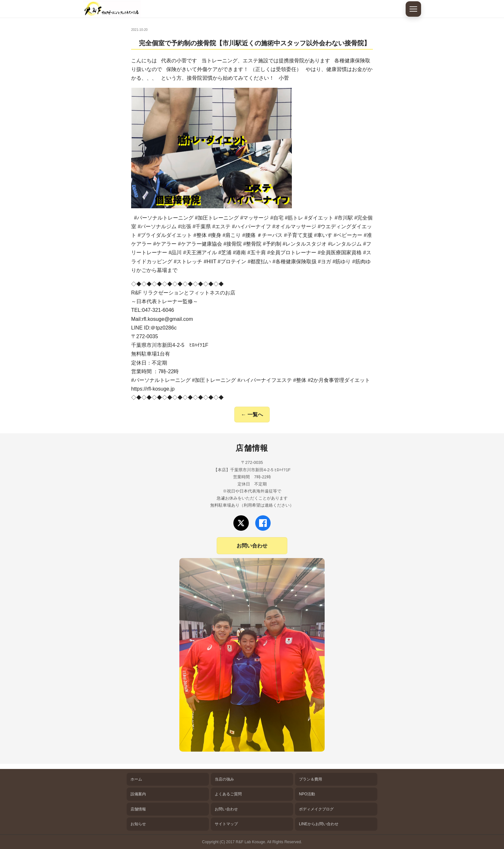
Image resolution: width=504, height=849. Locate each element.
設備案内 (138, 794)
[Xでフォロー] (241, 523)
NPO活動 (307, 794)
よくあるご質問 (228, 794)
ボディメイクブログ (316, 809)
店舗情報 (138, 809)
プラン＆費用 (310, 779)
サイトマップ (226, 824)
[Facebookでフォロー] (263, 523)
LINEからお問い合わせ (319, 824)
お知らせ (138, 824)
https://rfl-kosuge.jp (153, 389)
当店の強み (224, 779)
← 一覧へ (252, 415)
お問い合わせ (252, 546)
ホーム (136, 779)
